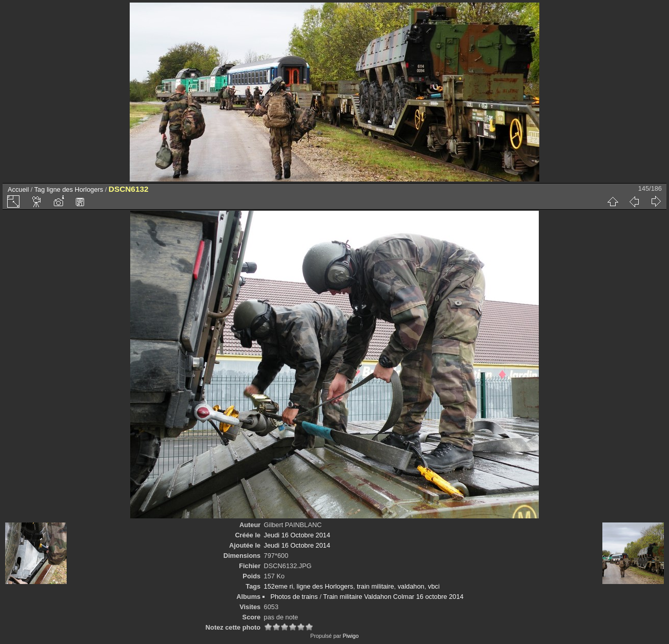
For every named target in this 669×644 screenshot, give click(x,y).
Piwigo (350, 636)
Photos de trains (294, 597)
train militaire (376, 586)
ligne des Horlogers (75, 189)
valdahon (411, 586)
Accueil (18, 189)
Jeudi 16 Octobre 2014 (297, 535)
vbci (434, 586)
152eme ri (279, 586)
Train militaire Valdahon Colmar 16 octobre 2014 (393, 597)
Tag (40, 189)
